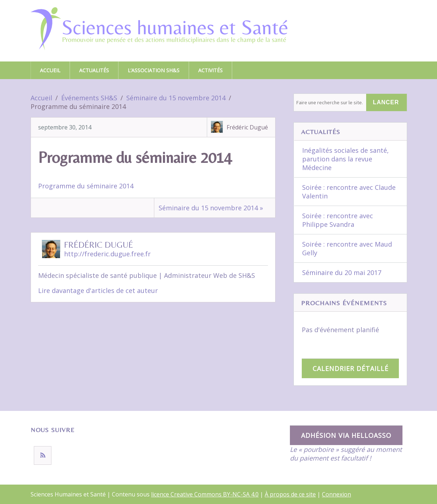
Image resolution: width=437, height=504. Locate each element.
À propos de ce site (290, 494)
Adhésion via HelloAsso (346, 435)
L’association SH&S (154, 70)
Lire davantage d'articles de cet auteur (98, 290)
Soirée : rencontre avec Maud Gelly (347, 248)
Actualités (94, 70)
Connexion (336, 494)
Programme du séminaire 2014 (86, 186)
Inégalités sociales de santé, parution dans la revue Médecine (345, 159)
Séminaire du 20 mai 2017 (342, 272)
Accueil (50, 70)
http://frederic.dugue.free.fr (107, 254)
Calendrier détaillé (350, 368)
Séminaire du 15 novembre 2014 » (211, 208)
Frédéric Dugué (247, 127)
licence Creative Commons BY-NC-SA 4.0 (205, 494)
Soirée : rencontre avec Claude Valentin (349, 192)
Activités (210, 70)
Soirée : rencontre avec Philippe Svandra (338, 220)
